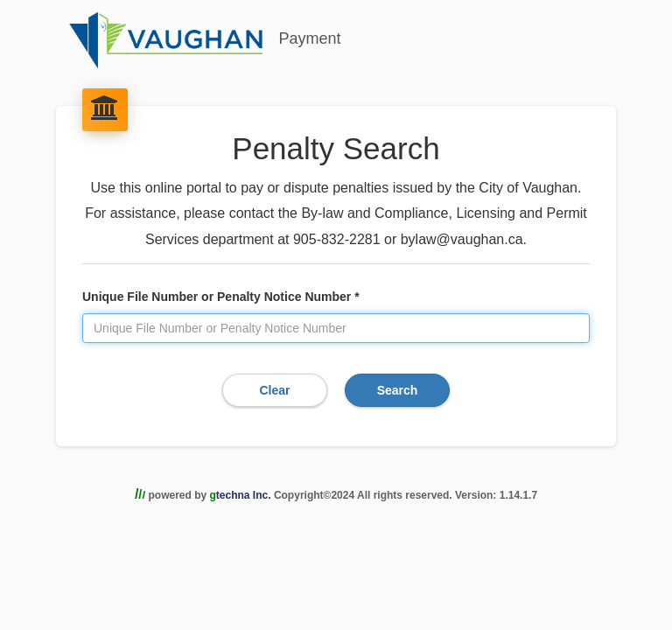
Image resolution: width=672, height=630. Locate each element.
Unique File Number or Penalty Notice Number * (221, 297)
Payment (204, 40)
